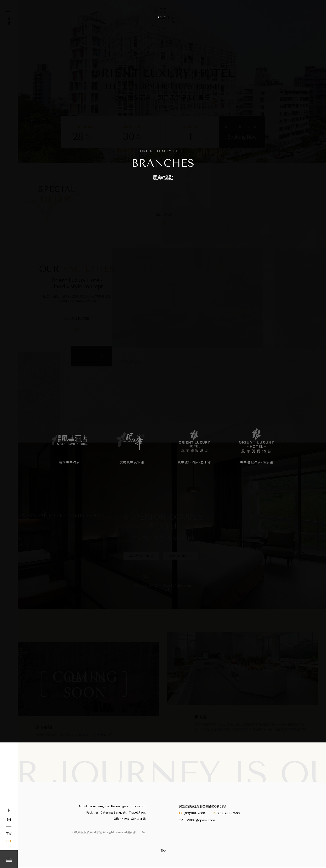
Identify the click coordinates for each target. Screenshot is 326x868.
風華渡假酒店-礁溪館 (257, 462)
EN (9, 841)
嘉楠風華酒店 (69, 462)
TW (9, 834)
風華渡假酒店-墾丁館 (194, 462)
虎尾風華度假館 (132, 462)
